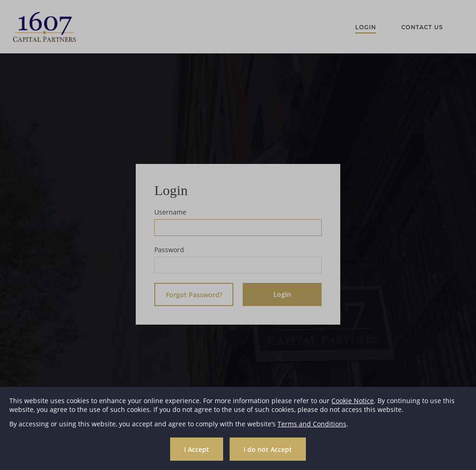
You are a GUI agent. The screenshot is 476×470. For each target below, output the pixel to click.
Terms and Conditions (312, 424)
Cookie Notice (353, 401)
